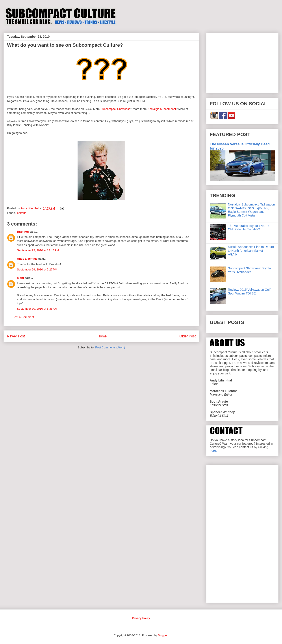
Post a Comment (23, 317)
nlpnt (20, 278)
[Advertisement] (242, 62)
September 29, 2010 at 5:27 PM (37, 269)
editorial (22, 213)
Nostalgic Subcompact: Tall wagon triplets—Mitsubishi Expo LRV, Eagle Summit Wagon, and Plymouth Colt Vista (251, 210)
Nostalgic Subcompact (162, 109)
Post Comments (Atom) (110, 347)
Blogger (163, 635)
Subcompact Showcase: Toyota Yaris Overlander (250, 270)
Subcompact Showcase (115, 109)
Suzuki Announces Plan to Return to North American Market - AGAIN (251, 251)
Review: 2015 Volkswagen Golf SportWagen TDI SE (249, 291)
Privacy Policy (141, 618)
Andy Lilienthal (27, 259)
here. (213, 451)
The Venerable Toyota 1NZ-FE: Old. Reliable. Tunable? (249, 228)
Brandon (23, 232)
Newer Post (16, 336)
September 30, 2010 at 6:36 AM (37, 309)
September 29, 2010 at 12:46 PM (38, 250)
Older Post (187, 336)
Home (102, 336)
